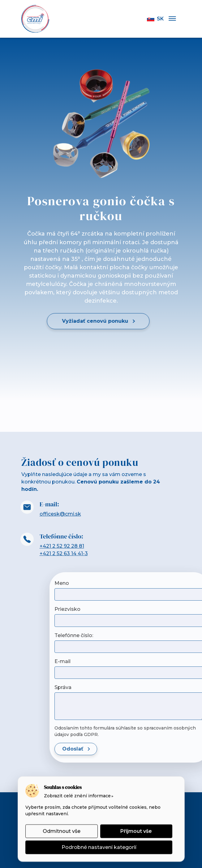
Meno (172, 583)
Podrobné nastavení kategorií (99, 847)
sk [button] (155, 19)
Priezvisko (178, 609)
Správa (173, 687)
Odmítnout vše (61, 831)
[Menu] (172, 19)
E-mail (173, 661)
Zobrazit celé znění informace (77, 796)
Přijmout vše (136, 831)
